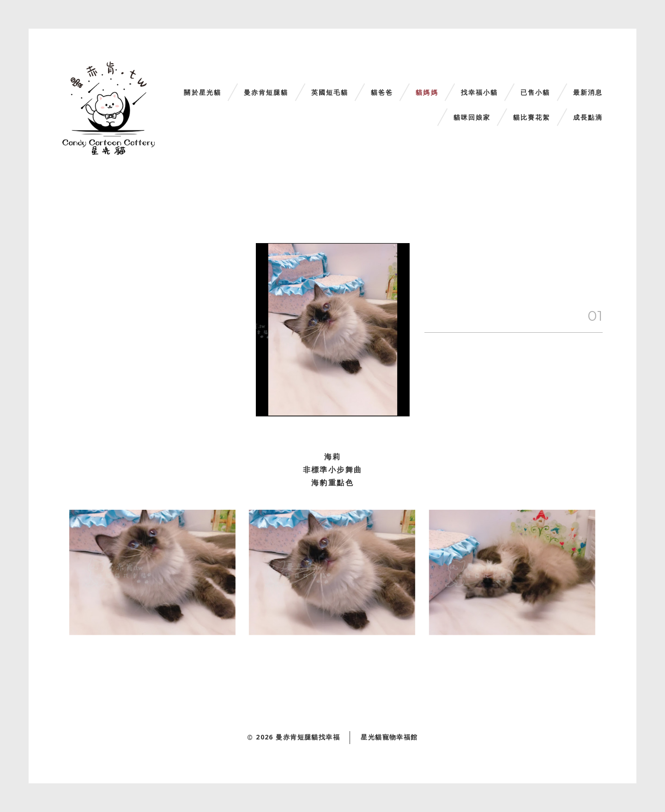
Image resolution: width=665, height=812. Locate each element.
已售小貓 (535, 93)
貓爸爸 (382, 93)
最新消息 (588, 93)
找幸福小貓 (480, 93)
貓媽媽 (427, 93)
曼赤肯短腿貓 (266, 93)
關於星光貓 (203, 93)
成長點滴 (588, 118)
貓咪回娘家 (472, 118)
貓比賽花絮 (532, 118)
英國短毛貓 (330, 93)
